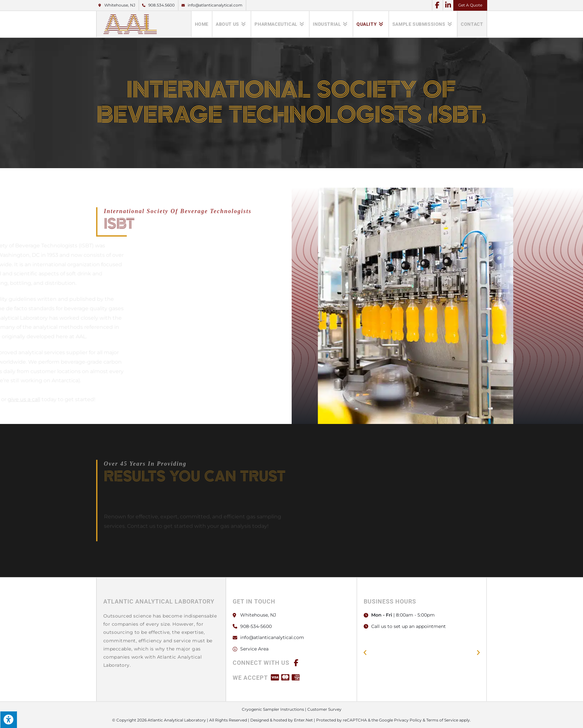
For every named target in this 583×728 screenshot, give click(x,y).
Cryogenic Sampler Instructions (273, 709)
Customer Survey (324, 709)
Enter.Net (303, 720)
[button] (365, 653)
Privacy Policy (408, 720)
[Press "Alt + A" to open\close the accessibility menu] (8, 720)
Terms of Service (442, 720)
